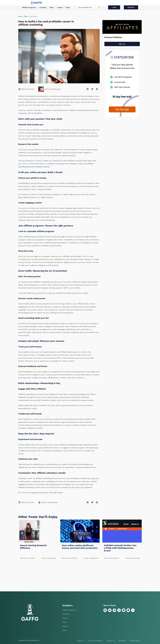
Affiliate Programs (28, 8)
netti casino (58, 493)
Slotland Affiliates (113, 37)
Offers (65, 622)
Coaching (42, 8)
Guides (59, 8)
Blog (26, 16)
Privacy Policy (135, 641)
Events (65, 626)
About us (80, 641)
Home (20, 16)
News (51, 8)
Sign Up (122, 44)
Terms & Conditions (95, 641)
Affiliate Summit (43, 167)
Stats (67, 8)
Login (115, 7)
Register (131, 7)
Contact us (110, 641)
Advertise (122, 641)
